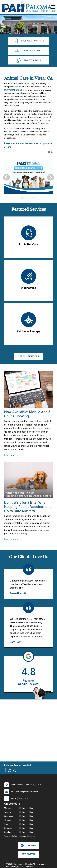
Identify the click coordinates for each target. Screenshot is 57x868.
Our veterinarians (13, 90)
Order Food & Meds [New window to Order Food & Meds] (29, 51)
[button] (49, 152)
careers (28, 846)
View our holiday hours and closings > (20, 836)
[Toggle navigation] (53, 7)
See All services (28, 356)
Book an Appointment (29, 41)
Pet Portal (28, 854)
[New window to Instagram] (10, 771)
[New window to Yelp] (15, 771)
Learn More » (11, 455)
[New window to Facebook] (6, 771)
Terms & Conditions (26, 867)
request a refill (28, 60)
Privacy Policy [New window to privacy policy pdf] (12, 867)
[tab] (22, 198)
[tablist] (29, 198)
